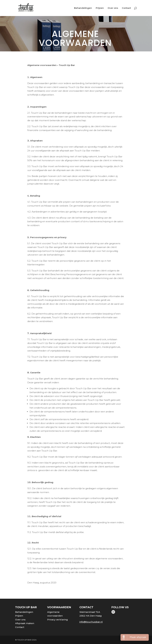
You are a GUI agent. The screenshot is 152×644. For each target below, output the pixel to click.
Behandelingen (83, 8)
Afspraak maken (25, 623)
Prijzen (100, 8)
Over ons (113, 8)
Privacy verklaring (58, 620)
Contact (126, 8)
